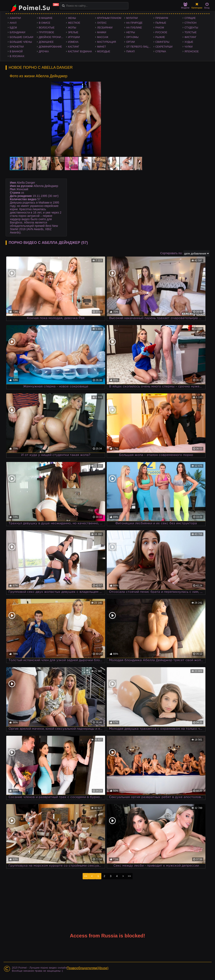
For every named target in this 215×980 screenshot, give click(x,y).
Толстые (191, 32)
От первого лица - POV (140, 47)
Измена (73, 42)
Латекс (102, 23)
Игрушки (74, 37)
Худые (189, 42)
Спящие (190, 18)
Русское (161, 32)
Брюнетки (17, 47)
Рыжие (160, 37)
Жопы (72, 28)
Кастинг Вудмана (80, 52)
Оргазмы (132, 37)
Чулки (189, 47)
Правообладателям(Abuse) (88, 968)
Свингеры (162, 42)
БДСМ (13, 28)
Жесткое (74, 23)
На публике (134, 28)
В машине (46, 18)
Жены (72, 18)
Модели (185, 6)
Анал (13, 23)
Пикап (131, 52)
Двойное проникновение (52, 37)
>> (129, 876)
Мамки (102, 32)
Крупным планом (109, 18)
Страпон (191, 23)
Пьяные (161, 23)
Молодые (104, 52)
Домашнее (46, 42)
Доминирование (50, 47)
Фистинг (191, 37)
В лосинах (17, 56)
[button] (138, 85)
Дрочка (44, 52)
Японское (192, 52)
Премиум (162, 18)
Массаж (103, 37)
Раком (160, 28)
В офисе (45, 23)
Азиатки (15, 18)
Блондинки (18, 32)
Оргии (131, 42)
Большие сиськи (22, 37)
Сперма (161, 52)
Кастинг (74, 47)
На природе (134, 23)
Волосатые (47, 28)
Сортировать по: (171, 253)
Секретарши (164, 47)
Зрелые (73, 32)
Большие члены (21, 42)
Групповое (47, 32)
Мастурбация (107, 42)
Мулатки (132, 18)
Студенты (191, 28)
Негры (131, 32)
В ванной (16, 52)
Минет (102, 47)
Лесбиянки (105, 28)
